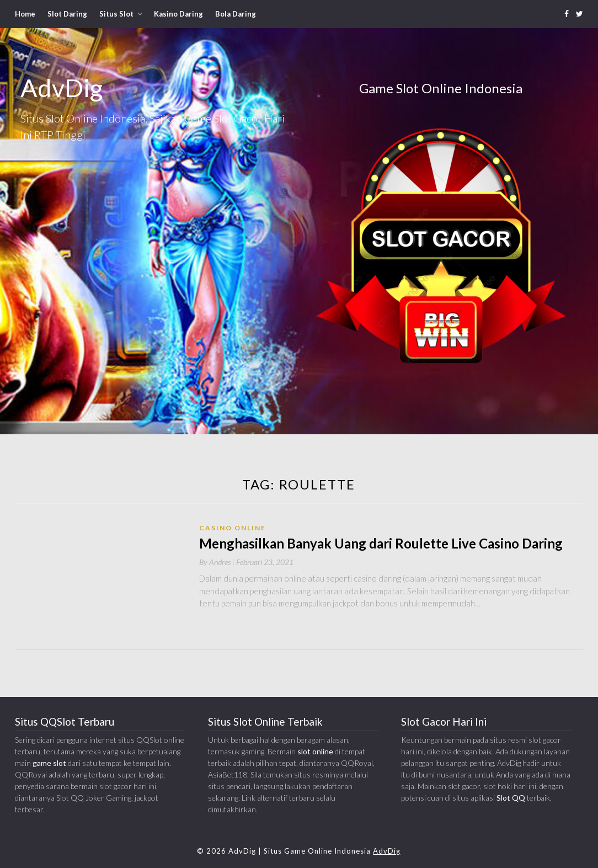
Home (25, 14)
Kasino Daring (178, 14)
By (218, 562)
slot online (315, 751)
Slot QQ (511, 798)
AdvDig (387, 851)
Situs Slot (116, 14)
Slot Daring (67, 14)
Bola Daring (236, 14)
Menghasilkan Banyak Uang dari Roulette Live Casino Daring (381, 543)
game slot (49, 763)
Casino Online (233, 528)
